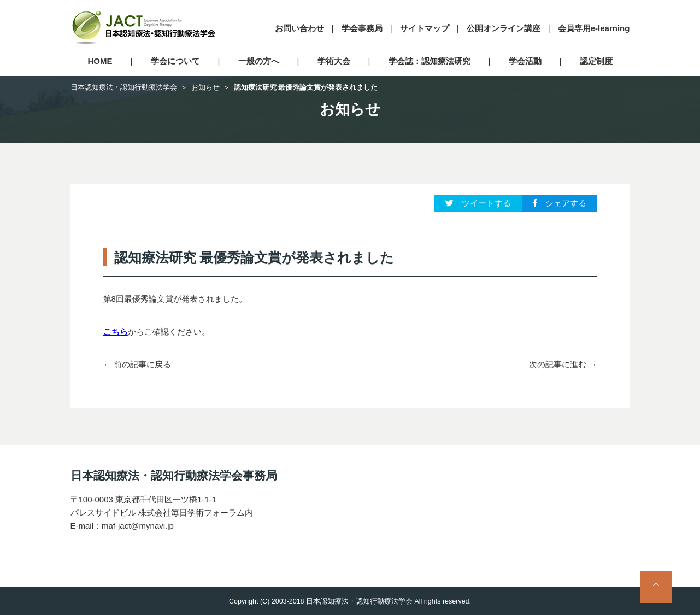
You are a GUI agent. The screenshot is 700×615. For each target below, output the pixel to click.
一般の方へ (259, 61)
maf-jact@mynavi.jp (138, 526)
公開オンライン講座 (504, 28)
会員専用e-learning (594, 28)
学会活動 (525, 61)
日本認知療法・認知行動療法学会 (124, 87)
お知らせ (205, 87)
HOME (100, 61)
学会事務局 (362, 28)
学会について (175, 61)
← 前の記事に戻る (137, 364)
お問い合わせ (299, 28)
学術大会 (334, 61)
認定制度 (596, 61)
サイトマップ (425, 28)
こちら (116, 332)
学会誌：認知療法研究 (430, 61)
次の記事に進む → (563, 364)
